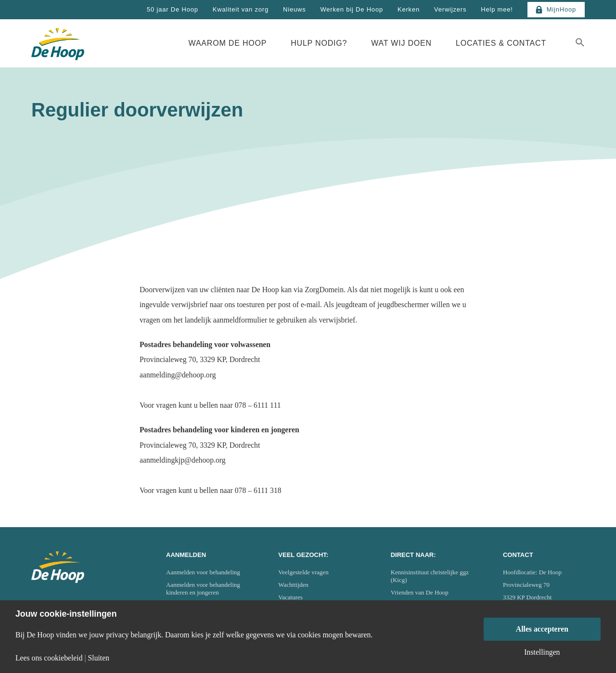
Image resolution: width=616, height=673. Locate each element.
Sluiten (99, 658)
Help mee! (497, 9)
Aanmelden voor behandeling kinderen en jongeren (203, 589)
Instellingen (542, 652)
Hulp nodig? (319, 43)
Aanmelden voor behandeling (203, 572)
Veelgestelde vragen (303, 572)
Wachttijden (293, 585)
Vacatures (290, 597)
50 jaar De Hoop (173, 9)
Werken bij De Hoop (352, 9)
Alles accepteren (542, 629)
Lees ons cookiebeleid (49, 658)
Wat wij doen (401, 43)
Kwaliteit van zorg (241, 9)
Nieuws (294, 9)
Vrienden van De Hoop (420, 592)
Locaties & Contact (501, 43)
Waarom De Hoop (228, 43)
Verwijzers (450, 9)
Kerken (409, 9)
